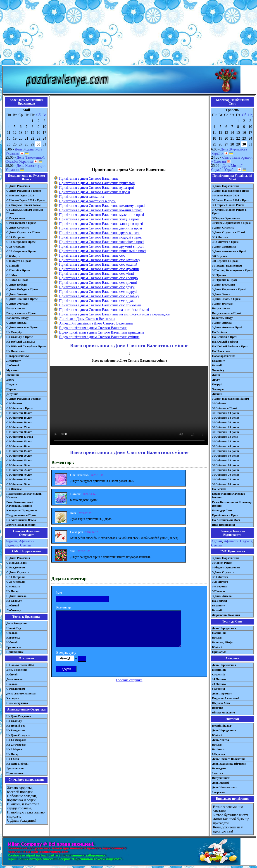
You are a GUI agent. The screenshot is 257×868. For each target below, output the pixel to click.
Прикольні (219, 652)
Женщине (13, 375)
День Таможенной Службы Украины (25, 159)
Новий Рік (219, 633)
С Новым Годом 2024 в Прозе (26, 200)
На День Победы (17, 764)
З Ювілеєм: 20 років (225, 422)
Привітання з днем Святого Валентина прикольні (97, 183)
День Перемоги (222, 693)
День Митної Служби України (227, 168)
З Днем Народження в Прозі (231, 191)
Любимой (13, 365)
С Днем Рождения (18, 186)
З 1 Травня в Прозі (224, 280)
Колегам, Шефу (222, 318)
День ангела (14, 679)
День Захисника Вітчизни (229, 764)
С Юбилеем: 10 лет (19, 413)
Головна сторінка (129, 680)
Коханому (218, 361)
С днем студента (17, 703)
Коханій (217, 365)
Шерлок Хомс (221, 703)
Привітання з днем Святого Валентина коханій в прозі (101, 210)
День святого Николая (21, 693)
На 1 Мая (13, 759)
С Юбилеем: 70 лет (19, 475)
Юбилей (12, 642)
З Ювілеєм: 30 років (225, 432)
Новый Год (14, 628)
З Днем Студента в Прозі (228, 232)
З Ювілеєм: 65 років (225, 470)
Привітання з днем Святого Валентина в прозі (94, 192)
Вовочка (218, 708)
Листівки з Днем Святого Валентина (87, 319)
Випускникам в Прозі (226, 313)
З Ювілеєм (219, 403)
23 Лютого (219, 684)
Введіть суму (66, 652)
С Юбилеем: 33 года (20, 437)
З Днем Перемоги (224, 285)
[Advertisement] (129, 33)
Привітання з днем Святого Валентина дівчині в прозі (100, 228)
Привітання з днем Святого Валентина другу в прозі (99, 233)
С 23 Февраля (15, 247)
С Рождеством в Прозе (21, 223)
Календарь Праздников (22, 510)
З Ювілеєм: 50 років (225, 456)
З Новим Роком (222, 563)
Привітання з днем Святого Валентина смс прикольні (100, 305)
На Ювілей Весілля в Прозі (230, 346)
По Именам (14, 489)
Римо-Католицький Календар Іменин (232, 504)
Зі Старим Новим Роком (228, 205)
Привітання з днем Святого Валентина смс (92, 255)
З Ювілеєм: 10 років (225, 413)
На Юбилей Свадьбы (20, 342)
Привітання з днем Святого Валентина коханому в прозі (102, 206)
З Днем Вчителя (223, 304)
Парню (11, 389)
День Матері (220, 783)
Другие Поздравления (21, 525)
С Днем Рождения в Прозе (24, 191)
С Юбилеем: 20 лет (19, 422)
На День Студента (18, 735)
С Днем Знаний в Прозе (22, 299)
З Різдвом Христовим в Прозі (231, 223)
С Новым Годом (17, 563)
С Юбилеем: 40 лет (19, 446)
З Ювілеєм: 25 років (225, 427)
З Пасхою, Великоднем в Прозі (232, 270)
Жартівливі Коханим (226, 615)
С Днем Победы (17, 285)
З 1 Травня (219, 275)
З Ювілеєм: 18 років (225, 418)
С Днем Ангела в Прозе (22, 327)
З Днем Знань (221, 294)
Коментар (64, 607)
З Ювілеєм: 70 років (225, 475)
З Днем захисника (224, 247)
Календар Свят (222, 510)
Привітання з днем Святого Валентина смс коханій (98, 264)
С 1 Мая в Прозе (17, 280)
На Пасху (13, 591)
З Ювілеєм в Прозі (224, 408)
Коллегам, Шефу (18, 318)
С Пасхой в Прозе (18, 270)
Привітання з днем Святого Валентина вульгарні (96, 187)
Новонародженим (224, 356)
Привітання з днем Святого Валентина (89, 178)
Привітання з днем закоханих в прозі (87, 201)
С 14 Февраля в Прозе (21, 242)
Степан (26, 545)
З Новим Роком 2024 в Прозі (231, 200)
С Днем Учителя (17, 304)
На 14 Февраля (16, 740)
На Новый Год (16, 726)
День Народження (224, 628)
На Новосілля (221, 351)
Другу (10, 380)
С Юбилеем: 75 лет (19, 479)
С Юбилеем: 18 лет (19, 418)
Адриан (11, 541)
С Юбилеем (14, 403)
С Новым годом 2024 (20, 665)
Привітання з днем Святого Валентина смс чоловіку (99, 296)
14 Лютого (219, 679)
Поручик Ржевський (226, 698)
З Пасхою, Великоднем (227, 266)
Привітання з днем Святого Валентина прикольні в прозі (103, 251)
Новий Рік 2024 (222, 726)
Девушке (12, 394)
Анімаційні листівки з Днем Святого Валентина (96, 323)
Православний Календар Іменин (228, 495)
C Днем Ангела (16, 596)
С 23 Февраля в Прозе (21, 251)
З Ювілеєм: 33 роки (225, 437)
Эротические (15, 768)
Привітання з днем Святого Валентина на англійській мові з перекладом (115, 314)
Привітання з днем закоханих (82, 197)
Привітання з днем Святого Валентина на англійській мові (104, 310)
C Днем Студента (18, 572)
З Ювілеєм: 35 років (225, 441)
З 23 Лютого (220, 582)
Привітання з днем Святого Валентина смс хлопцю (98, 278)
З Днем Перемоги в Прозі (229, 289)
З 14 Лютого (220, 237)
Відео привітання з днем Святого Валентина (93, 328)
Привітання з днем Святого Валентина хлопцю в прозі (101, 224)
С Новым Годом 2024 (20, 195)
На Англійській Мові (226, 520)
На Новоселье (15, 351)
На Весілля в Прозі (225, 337)
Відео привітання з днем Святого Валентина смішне (99, 337)
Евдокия (12, 545)
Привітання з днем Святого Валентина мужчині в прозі (101, 215)
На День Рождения (19, 716)
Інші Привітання (223, 525)
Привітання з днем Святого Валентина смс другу (97, 287)
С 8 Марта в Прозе (19, 261)
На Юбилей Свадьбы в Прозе (26, 346)
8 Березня (218, 689)
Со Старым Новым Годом (23, 205)
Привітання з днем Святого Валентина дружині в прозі (101, 246)
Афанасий (27, 541)
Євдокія (246, 541)
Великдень (219, 768)
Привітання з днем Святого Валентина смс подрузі (98, 292)
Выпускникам (16, 308)
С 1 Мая (12, 275)
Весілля (217, 638)
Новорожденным (18, 356)
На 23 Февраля (16, 745)
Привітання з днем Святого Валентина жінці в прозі (99, 219)
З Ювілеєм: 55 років (225, 460)
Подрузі (217, 384)
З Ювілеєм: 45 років (225, 451)
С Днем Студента (18, 228)
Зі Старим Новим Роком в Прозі (229, 211)
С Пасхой (13, 266)
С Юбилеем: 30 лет (19, 432)
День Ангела (220, 740)
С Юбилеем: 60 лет (19, 465)
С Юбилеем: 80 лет (19, 484)
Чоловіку (218, 370)
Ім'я (59, 593)
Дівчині (217, 394)
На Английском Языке (21, 520)
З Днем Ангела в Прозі (227, 327)
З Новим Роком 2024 (225, 195)
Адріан (217, 541)
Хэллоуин (13, 698)
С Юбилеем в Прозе (20, 408)
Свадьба (12, 633)
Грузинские (14, 647)
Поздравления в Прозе (21, 515)
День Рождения (17, 623)
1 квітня (218, 773)
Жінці (216, 375)
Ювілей (217, 647)
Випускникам (221, 308)
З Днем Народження (225, 186)
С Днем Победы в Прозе (22, 289)
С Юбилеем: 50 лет (19, 456)
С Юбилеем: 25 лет (19, 427)
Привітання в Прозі (225, 515)
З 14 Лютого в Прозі (225, 242)
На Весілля (219, 332)
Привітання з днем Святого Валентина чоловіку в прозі (102, 242)
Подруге (12, 384)
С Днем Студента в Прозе (23, 232)
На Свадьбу (14, 332)
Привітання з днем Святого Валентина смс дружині (99, 301)
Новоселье (13, 638)
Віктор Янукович (224, 712)
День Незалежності (225, 787)
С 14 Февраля (15, 237)
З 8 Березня (220, 256)
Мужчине (13, 370)
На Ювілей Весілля (225, 342)
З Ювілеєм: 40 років (225, 446)
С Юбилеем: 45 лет (19, 451)
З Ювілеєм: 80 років (225, 484)
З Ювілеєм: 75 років (225, 479)
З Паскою (218, 591)
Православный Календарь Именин (24, 495)
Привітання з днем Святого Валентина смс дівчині (98, 283)
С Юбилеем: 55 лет (19, 460)
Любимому (14, 361)
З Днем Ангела (222, 323)
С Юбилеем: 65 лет (19, 470)
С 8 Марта (13, 256)
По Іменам (219, 489)
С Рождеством (16, 218)
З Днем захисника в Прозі (229, 251)
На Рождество (15, 730)
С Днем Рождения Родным (24, 399)
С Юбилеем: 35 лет (19, 441)
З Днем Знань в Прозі (226, 299)
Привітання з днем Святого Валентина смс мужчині (99, 269)
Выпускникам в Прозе (21, 313)
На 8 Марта (14, 749)
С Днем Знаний (17, 294)
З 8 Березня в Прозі (225, 261)
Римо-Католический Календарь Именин (20, 504)
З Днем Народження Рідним (230, 399)
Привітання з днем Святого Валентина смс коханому (100, 260)
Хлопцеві (218, 389)
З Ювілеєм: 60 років (225, 465)
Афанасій (231, 541)
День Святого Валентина (229, 759)
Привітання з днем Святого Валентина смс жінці (97, 273)
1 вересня (218, 792)
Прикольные (15, 652)
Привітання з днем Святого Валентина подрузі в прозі (101, 237)
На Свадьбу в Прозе (20, 337)
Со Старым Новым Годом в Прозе (25, 211)
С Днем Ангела (16, 323)
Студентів (219, 674)
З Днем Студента (223, 228)
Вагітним (218, 749)
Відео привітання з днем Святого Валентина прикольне (102, 332)
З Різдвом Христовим (226, 218)
